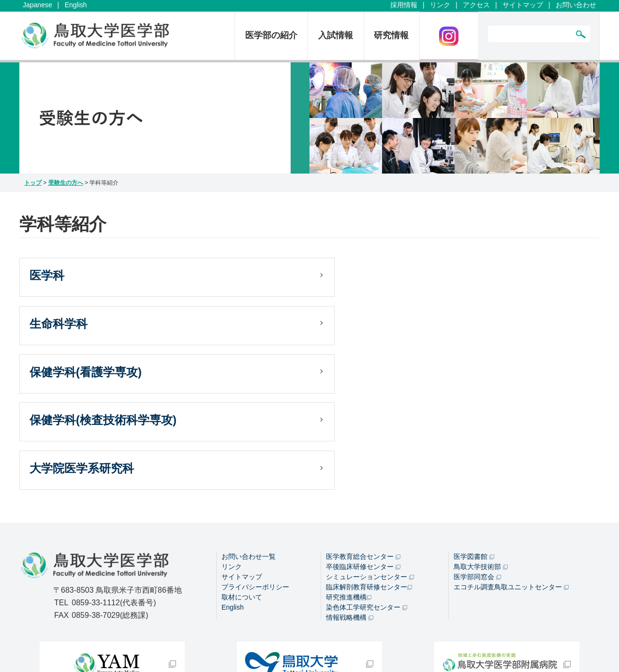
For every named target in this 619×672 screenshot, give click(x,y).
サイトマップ (523, 5)
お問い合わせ (576, 5)
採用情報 (404, 5)
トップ (33, 183)
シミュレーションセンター (370, 468)
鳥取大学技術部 (481, 458)
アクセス (476, 5)
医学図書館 (474, 448)
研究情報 (391, 35)
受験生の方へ (66, 183)
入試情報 (336, 35)
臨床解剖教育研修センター (369, 478)
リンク (440, 5)
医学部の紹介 (271, 35)
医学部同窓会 (477, 468)
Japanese (37, 5)
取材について (242, 488)
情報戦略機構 (350, 509)
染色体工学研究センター (367, 498)
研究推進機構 (349, 488)
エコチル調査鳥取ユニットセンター (511, 478)
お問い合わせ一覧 (249, 448)
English (76, 5)
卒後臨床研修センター (363, 458)
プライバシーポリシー (255, 478)
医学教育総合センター (363, 448)
